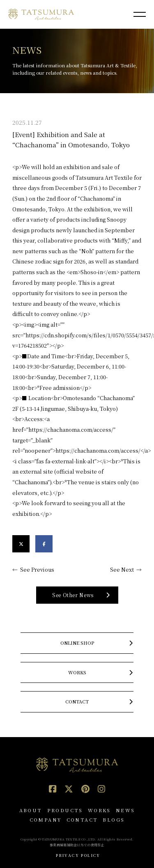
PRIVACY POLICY (78, 855)
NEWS (125, 810)
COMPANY (46, 820)
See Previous (37, 569)
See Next (122, 569)
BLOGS (114, 820)
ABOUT (31, 810)
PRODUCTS (65, 810)
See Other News (73, 595)
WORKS (99, 810)
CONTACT (82, 820)
